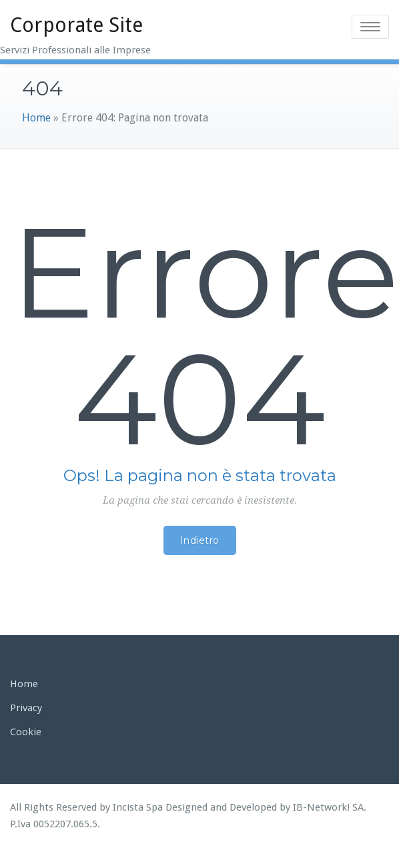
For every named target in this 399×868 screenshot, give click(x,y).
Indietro (200, 540)
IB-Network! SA (328, 807)
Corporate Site (76, 25)
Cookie (26, 732)
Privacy (26, 708)
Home (36, 118)
